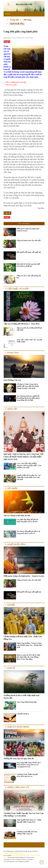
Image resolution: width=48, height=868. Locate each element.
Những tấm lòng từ (18, 787)
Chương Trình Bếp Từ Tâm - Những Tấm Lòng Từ (27, 833)
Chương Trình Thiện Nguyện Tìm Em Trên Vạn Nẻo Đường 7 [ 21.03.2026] (24, 815)
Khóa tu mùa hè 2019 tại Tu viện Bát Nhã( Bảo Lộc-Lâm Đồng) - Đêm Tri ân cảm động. (28, 657)
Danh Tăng (13, 353)
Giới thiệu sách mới (18, 289)
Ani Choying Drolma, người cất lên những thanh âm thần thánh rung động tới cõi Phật (28, 398)
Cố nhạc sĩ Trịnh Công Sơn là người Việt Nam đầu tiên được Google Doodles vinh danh (28, 386)
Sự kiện (11, 605)
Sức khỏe (12, 488)
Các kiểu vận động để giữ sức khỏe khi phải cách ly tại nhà (28, 521)
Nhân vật (12, 409)
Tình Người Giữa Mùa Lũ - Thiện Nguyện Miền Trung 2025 (29, 821)
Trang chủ (14, 20)
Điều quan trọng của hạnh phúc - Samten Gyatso (29, 230)
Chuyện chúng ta (23, 714)
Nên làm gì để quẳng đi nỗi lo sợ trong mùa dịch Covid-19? (28, 532)
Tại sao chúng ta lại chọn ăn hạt (17, 515)
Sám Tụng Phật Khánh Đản (27, 702)
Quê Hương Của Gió (12, 380)
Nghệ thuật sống (17, 24)
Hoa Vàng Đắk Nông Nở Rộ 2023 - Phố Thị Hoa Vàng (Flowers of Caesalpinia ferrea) (29, 765)
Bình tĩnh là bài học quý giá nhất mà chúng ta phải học (28, 265)
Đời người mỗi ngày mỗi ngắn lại (29, 252)
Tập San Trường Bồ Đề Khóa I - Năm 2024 (22, 324)
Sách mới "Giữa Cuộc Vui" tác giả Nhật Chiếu (29, 341)
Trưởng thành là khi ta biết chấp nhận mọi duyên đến (22, 697)
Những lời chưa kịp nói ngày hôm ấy (19, 758)
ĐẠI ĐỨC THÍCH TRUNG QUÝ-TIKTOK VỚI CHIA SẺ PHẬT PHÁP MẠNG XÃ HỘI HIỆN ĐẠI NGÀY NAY (24, 457)
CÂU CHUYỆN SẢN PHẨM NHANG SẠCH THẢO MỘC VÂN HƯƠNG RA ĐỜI (29, 465)
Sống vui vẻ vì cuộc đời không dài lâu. (29, 277)
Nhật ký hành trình (18, 727)
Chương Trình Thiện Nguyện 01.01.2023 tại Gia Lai (27, 775)
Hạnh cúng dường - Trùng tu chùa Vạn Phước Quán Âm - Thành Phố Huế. (29, 645)
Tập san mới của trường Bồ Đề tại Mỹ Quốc (29, 329)
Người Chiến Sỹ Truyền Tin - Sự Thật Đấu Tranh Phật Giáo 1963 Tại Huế (29, 477)
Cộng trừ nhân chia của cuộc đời (29, 240)
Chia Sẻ (11, 668)
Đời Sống (27, 20)
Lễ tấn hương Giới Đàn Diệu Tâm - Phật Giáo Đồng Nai (23, 638)
